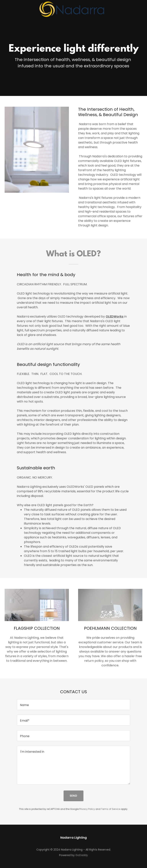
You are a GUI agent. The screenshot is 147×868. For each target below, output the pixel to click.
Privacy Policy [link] (87, 809)
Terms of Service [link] (111, 809)
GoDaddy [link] (82, 855)
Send (74, 796)
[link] (73, 9)
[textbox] (73, 705)
